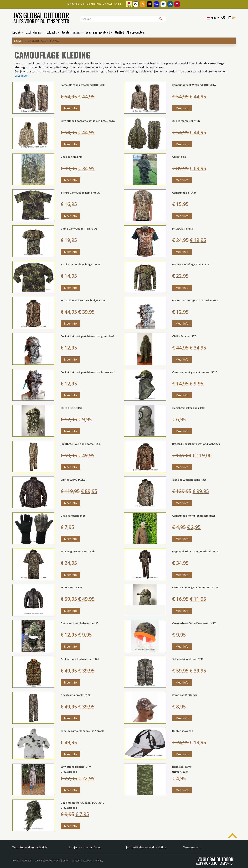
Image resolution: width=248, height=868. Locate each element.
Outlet (120, 32)
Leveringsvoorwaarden (47, 861)
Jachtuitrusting (71, 32)
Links (66, 861)
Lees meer (21, 76)
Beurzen (27, 861)
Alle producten (135, 32)
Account (88, 861)
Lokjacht (52, 32)
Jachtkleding (34, 32)
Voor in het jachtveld (98, 32)
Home (18, 41)
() (232, 18)
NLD (212, 18)
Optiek (17, 32)
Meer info (70, 108)
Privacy (99, 861)
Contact (76, 861)
